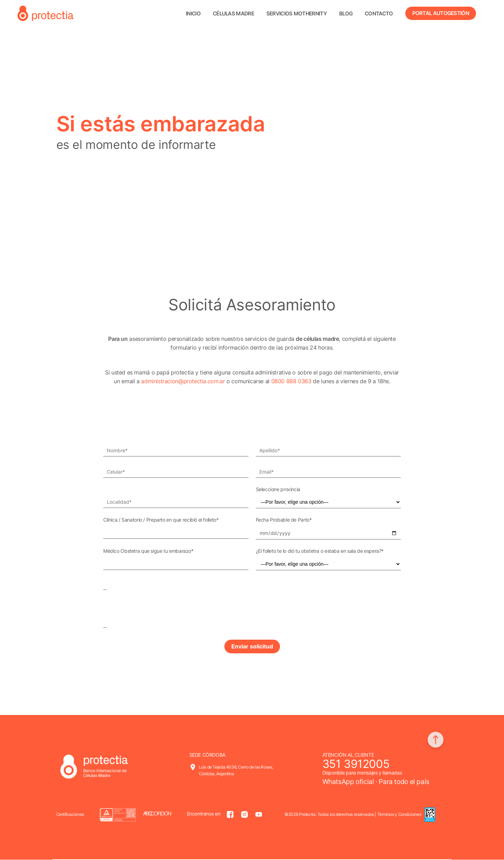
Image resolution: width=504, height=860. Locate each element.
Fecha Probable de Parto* (284, 520)
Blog (346, 14)
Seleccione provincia (278, 489)
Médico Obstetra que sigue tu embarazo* (148, 551)
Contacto (379, 14)
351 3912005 (356, 764)
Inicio (193, 14)
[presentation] (156, 601)
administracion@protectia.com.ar (183, 381)
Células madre (233, 14)
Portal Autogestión (441, 13)
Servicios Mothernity (297, 14)
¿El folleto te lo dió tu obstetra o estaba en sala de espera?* (320, 551)
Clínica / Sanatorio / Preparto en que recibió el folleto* (161, 520)
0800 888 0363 (291, 381)
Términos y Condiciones (399, 815)
